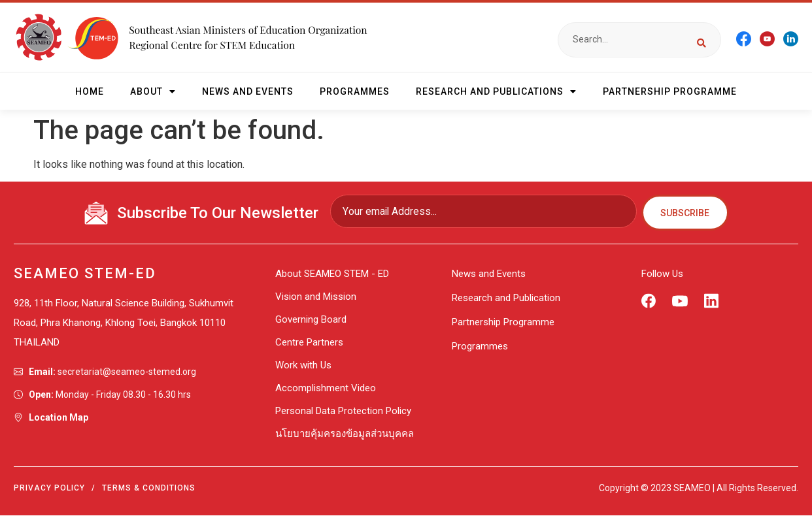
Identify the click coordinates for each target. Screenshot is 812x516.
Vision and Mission (316, 297)
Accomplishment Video (326, 389)
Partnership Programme (670, 91)
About (153, 91)
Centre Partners (309, 343)
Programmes (355, 91)
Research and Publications (496, 91)
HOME (90, 91)
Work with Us (303, 366)
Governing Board (311, 320)
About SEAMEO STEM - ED (332, 274)
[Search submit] (702, 40)
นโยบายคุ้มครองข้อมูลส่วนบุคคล (345, 434)
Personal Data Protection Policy (343, 411)
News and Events (248, 91)
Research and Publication (506, 298)
